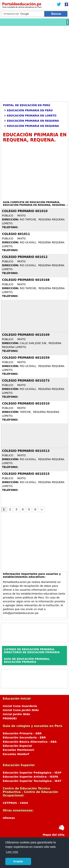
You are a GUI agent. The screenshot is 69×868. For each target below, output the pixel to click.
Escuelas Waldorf (16, 754)
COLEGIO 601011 (16, 234)
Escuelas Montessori (18, 750)
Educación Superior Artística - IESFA (30, 777)
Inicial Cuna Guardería (20, 706)
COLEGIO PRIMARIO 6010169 (26, 335)
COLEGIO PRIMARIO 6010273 (26, 381)
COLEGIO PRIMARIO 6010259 (26, 358)
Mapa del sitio (54, 835)
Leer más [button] (12, 852)
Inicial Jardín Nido (16, 714)
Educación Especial (17, 746)
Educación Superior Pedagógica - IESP (32, 773)
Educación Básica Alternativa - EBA (30, 742)
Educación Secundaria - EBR (24, 737)
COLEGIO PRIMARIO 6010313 (26, 451)
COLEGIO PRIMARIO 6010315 (26, 474)
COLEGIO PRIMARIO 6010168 (26, 280)
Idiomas (9, 818)
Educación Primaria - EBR (22, 733)
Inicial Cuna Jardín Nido (21, 710)
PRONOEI (10, 718)
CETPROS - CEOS (15, 803)
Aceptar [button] (18, 861)
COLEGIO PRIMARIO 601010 (25, 211)
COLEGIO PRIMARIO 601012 (25, 257)
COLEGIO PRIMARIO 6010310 (26, 403)
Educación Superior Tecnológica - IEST (32, 781)
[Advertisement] (34, 62)
